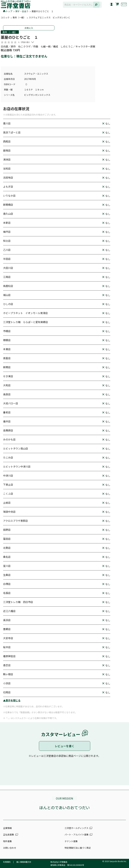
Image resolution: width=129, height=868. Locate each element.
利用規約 (7, 862)
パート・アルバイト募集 (77, 835)
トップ (8, 11)
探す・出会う (22, 11)
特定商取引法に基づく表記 (78, 848)
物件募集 (7, 841)
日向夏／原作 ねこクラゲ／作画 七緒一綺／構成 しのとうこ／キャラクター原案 (48, 46)
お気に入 (29, 28)
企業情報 (7, 828)
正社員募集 (9, 835)
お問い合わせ (10, 848)
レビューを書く (65, 746)
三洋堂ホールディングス (76, 828)
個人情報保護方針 (24, 862)
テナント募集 (71, 841)
